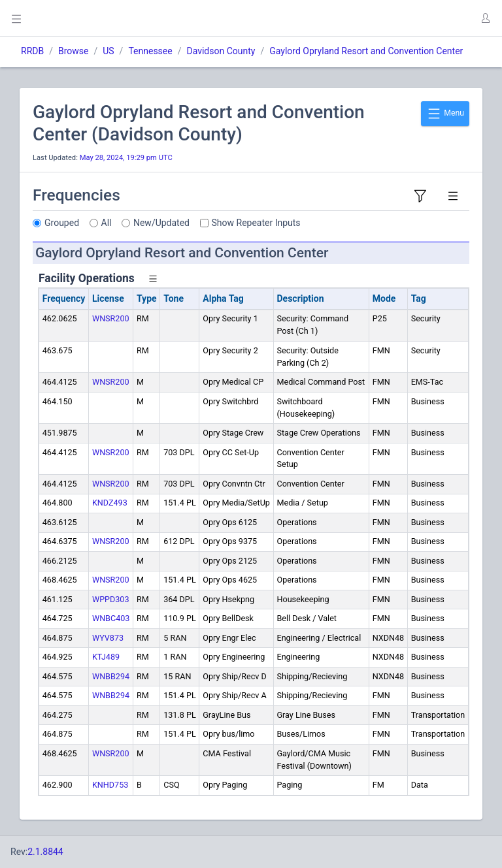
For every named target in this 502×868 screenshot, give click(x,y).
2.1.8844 (45, 852)
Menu (445, 114)
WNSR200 (111, 318)
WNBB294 (111, 676)
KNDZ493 (110, 503)
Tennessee (150, 51)
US (108, 51)
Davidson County (221, 51)
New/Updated (161, 223)
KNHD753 (110, 785)
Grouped (62, 223)
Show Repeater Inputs (256, 223)
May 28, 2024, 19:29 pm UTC (126, 158)
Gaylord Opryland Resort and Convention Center (366, 51)
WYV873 (108, 638)
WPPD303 (111, 599)
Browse (73, 51)
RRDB (32, 51)
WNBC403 (111, 618)
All (107, 223)
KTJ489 (106, 657)
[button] (485, 18)
